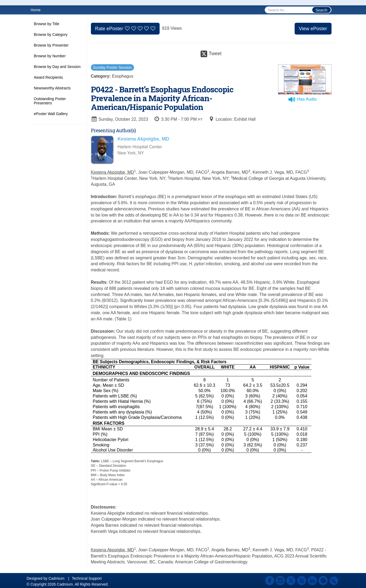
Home (36, 10)
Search (321, 10)
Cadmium (56, 578)
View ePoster (313, 29)
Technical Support (87, 578)
